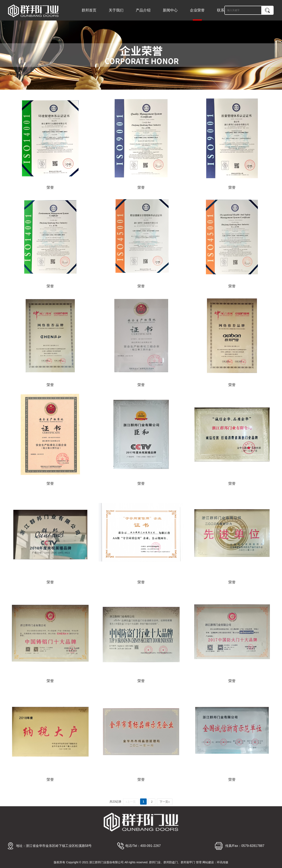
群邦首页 (89, 10)
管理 (199, 862)
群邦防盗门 (171, 862)
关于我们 (116, 10)
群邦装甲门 (188, 862)
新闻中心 (170, 10)
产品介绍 (143, 10)
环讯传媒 (223, 862)
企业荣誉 (197, 14)
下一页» (165, 802)
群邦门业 (155, 862)
